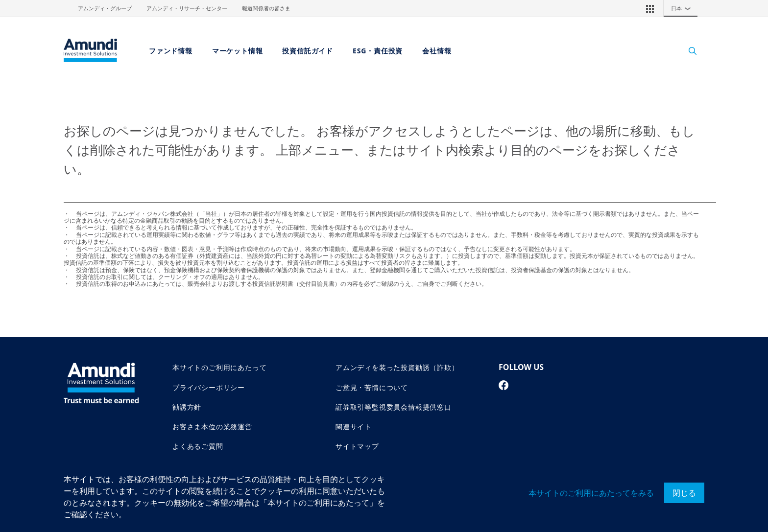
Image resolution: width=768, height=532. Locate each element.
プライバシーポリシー (209, 387)
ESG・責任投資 (378, 51)
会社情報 (437, 51)
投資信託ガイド (308, 51)
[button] (650, 8)
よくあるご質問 (198, 446)
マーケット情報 (238, 51)
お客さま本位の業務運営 (212, 427)
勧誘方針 (187, 407)
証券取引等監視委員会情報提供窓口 (394, 407)
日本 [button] (683, 8)
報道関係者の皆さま (266, 8)
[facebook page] (504, 385)
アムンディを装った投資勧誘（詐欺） (397, 367)
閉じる (684, 493)
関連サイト (354, 427)
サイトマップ (357, 446)
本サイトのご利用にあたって (219, 367)
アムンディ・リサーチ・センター (187, 8)
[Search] (687, 51)
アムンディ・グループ (105, 8)
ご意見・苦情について (372, 387)
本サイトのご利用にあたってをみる (591, 493)
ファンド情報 (171, 51)
